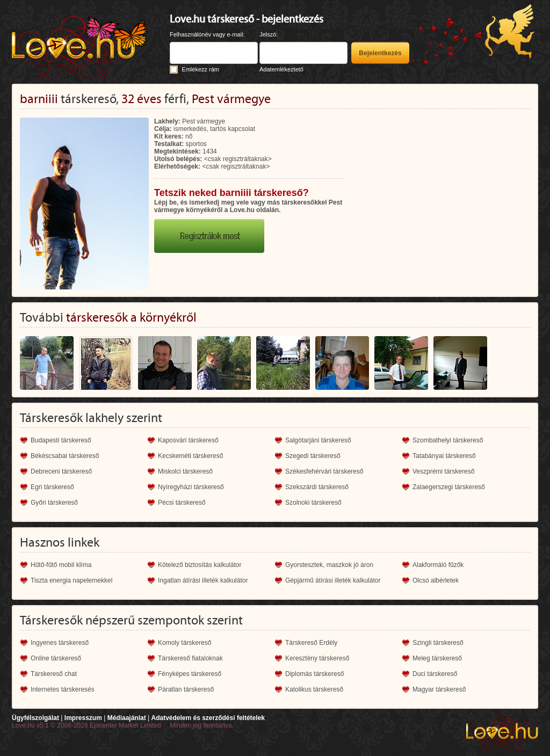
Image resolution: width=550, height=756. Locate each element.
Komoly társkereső (184, 643)
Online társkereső (56, 658)
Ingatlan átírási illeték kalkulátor (203, 580)
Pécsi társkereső (182, 503)
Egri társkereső (52, 487)
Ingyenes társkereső (60, 643)
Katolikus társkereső (314, 689)
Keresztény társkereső (317, 658)
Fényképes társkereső (190, 674)
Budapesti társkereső (61, 440)
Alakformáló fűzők (438, 565)
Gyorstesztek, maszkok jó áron (329, 565)
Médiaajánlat (127, 718)
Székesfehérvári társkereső (324, 471)
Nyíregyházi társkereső (191, 487)
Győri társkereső (54, 503)
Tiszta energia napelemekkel (71, 580)
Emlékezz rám (200, 69)
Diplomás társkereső (314, 674)
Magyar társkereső (439, 689)
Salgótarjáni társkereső (318, 440)
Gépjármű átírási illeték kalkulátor (333, 580)
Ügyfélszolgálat (35, 718)
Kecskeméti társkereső (190, 456)
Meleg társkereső (437, 658)
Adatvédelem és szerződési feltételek (208, 718)
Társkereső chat (54, 674)
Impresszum (83, 718)
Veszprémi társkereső (443, 471)
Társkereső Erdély (311, 643)
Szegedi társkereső (313, 456)
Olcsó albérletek (436, 580)
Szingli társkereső (438, 643)
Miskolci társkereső (185, 471)
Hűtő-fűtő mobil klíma (61, 565)
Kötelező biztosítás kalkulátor (200, 565)
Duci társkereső (435, 674)
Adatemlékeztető (281, 69)
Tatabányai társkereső (444, 456)
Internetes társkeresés (63, 689)
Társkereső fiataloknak (190, 658)
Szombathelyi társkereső (448, 440)
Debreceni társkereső (61, 471)
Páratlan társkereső (186, 689)
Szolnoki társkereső (313, 503)
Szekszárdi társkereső (317, 487)
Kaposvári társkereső (188, 440)
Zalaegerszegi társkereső (449, 487)
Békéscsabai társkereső (65, 456)
